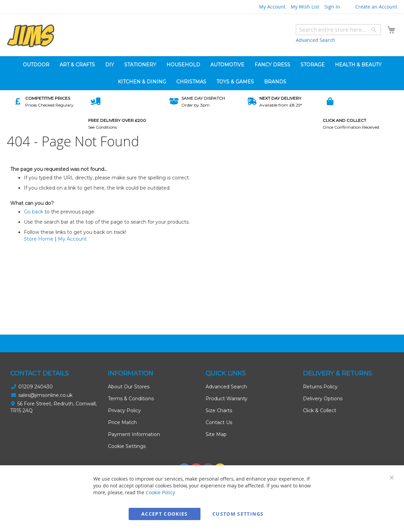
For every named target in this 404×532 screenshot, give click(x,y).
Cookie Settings (127, 446)
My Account (272, 7)
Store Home (39, 239)
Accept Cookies (165, 514)
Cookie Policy (160, 492)
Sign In (332, 7)
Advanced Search (316, 40)
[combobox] (338, 30)
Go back (34, 212)
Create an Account (376, 7)
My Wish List (305, 7)
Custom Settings (238, 514)
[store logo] (31, 36)
